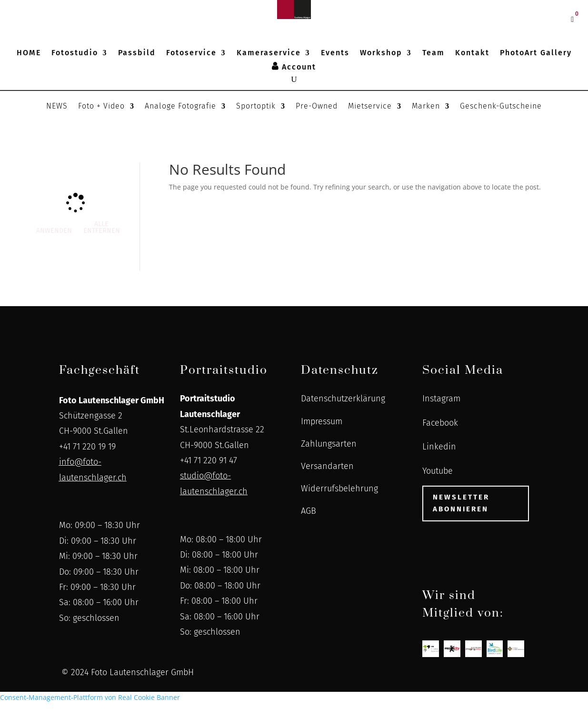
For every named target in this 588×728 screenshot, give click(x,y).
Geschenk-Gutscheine (501, 107)
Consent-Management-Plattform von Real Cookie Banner (90, 697)
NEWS (57, 107)
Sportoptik (256, 107)
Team (434, 53)
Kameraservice (269, 53)
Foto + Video (101, 107)
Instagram (441, 399)
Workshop (381, 53)
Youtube (438, 471)
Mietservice (370, 107)
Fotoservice (191, 53)
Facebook (440, 423)
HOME (29, 53)
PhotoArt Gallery (536, 53)
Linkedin (439, 447)
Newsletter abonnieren (461, 503)
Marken (426, 107)
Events (335, 53)
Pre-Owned (317, 107)
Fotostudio (75, 53)
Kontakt (472, 53)
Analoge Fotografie (180, 107)
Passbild (137, 53)
